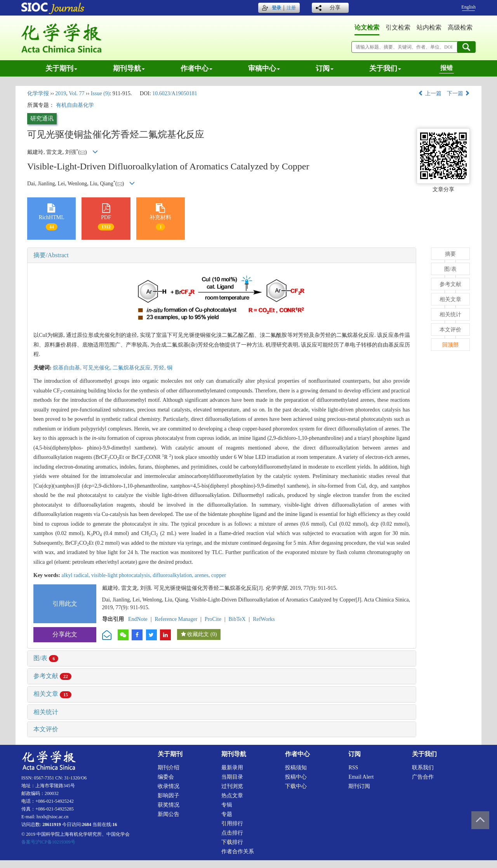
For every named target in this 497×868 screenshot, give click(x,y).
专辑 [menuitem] (227, 805)
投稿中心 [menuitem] (296, 777)
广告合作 (423, 777)
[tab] (222, 255)
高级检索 (460, 27)
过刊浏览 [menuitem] (232, 786)
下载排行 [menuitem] (232, 842)
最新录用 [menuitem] (232, 768)
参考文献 (52, 676)
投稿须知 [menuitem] (296, 768)
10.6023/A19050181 (175, 93)
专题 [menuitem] (227, 814)
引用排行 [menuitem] (232, 824)
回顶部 (450, 345)
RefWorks (264, 619)
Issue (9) (100, 93)
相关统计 (46, 712)
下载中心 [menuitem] (296, 786)
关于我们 (385, 68)
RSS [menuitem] (353, 768)
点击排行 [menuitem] (232, 833)
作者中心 (196, 68)
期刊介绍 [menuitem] (169, 768)
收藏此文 (198, 634)
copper (219, 575)
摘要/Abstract (51, 255)
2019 (61, 93)
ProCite (213, 619)
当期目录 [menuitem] (232, 777)
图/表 (46, 658)
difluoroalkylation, (174, 575)
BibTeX (237, 619)
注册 (291, 8)
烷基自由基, (68, 368)
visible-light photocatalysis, (122, 575)
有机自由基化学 (75, 105)
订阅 (325, 68)
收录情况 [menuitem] (169, 786)
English (468, 7)
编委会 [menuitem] (166, 777)
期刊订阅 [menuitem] (359, 786)
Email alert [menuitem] (361, 777)
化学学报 (38, 93)
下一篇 (459, 93)
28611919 (51, 824)
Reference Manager (176, 619)
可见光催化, (98, 368)
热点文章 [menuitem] (232, 796)
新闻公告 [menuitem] (169, 814)
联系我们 (423, 768)
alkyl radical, (76, 575)
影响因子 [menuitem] (169, 796)
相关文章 (52, 694)
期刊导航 (129, 68)
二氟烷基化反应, (133, 368)
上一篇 (430, 93)
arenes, (203, 575)
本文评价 (46, 729)
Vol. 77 (76, 93)
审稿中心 (264, 68)
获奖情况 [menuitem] (169, 805)
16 (115, 824)
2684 (87, 824)
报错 (447, 68)
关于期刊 (61, 68)
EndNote (138, 619)
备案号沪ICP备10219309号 (48, 842)
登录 (276, 8)
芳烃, (160, 368)
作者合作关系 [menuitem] (238, 851)
